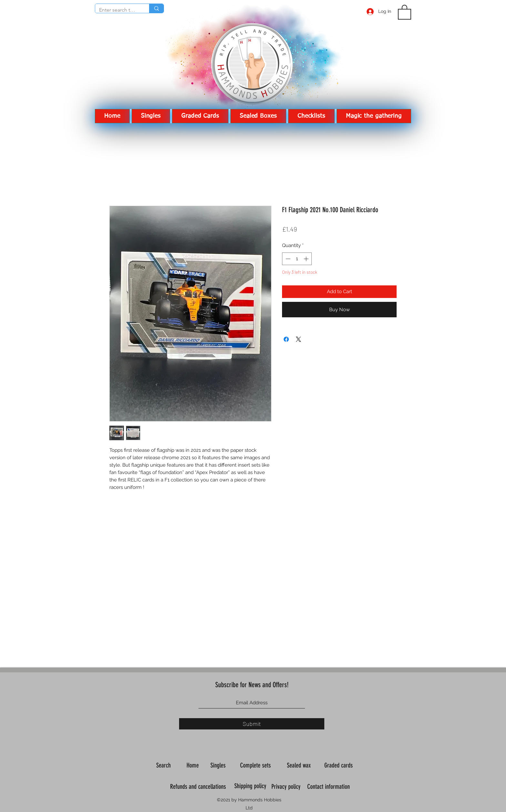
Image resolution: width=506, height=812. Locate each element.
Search (164, 765)
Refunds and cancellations (198, 787)
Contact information (329, 787)
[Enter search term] (117, 10)
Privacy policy (287, 787)
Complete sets (256, 765)
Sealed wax (300, 765)
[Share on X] (299, 339)
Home (193, 765)
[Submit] (252, 724)
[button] (405, 12)
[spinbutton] (297, 259)
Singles (219, 765)
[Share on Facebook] (286, 339)
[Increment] (307, 259)
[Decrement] (287, 259)
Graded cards (339, 765)
